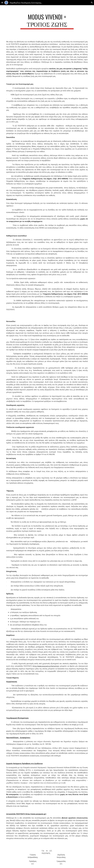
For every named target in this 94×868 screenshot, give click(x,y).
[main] (47, 21)
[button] (2, 3)
